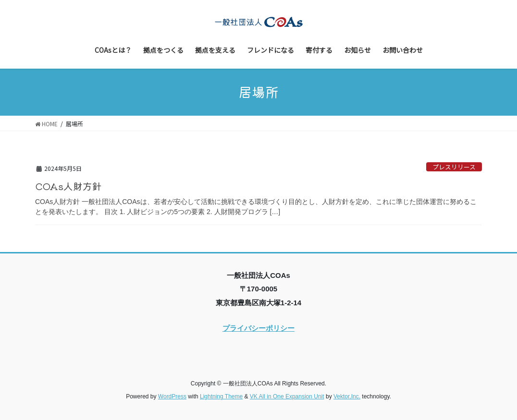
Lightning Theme (221, 396)
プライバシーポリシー (258, 328)
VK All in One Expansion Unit (287, 396)
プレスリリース (454, 167)
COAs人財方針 (68, 186)
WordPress (172, 396)
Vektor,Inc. (347, 396)
